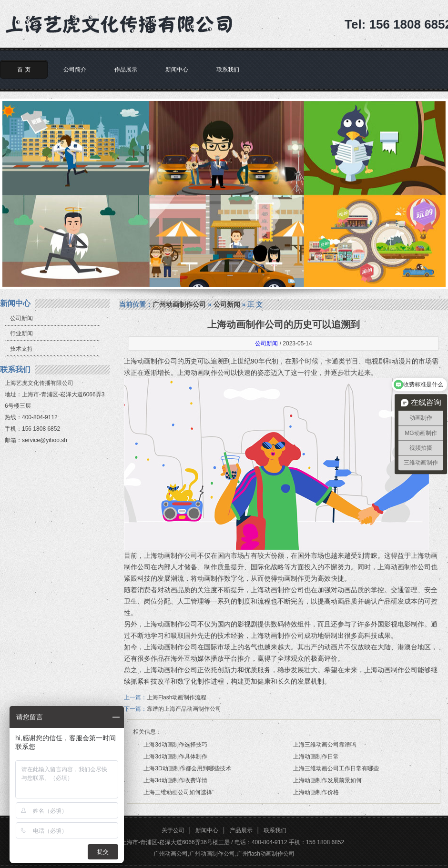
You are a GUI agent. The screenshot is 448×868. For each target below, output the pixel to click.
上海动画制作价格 (316, 792)
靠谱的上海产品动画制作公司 (184, 709)
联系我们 (228, 70)
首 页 (24, 70)
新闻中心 (177, 70)
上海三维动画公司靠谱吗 (325, 745)
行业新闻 (21, 333)
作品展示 (126, 70)
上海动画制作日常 (316, 757)
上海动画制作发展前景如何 (327, 780)
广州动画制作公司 (179, 304)
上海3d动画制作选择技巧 (175, 745)
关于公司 (173, 830)
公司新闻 (21, 318)
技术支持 (21, 349)
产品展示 (241, 830)
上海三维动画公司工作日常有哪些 (336, 768)
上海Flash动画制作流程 (177, 697)
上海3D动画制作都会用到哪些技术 (187, 768)
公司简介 (75, 70)
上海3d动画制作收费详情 (175, 780)
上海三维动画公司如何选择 (178, 792)
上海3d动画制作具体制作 (175, 757)
